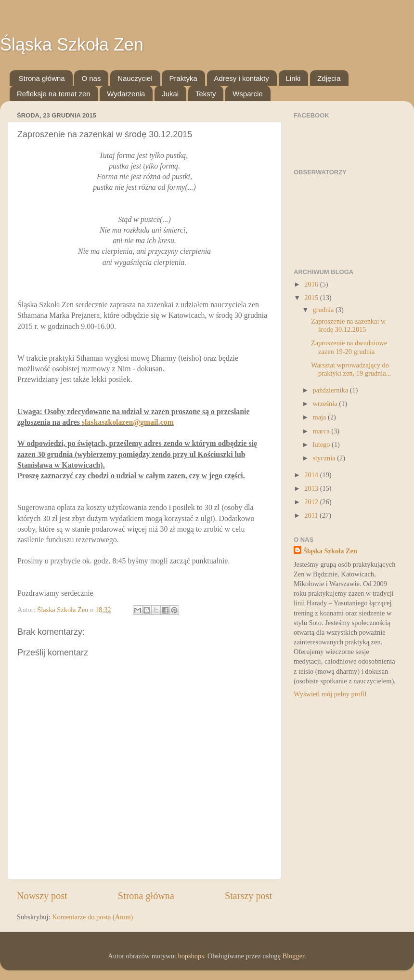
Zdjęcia (329, 78)
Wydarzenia (126, 94)
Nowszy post (42, 896)
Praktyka (183, 78)
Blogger (293, 956)
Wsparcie (248, 94)
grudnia (324, 310)
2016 (312, 284)
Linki (293, 78)
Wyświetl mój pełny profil (330, 694)
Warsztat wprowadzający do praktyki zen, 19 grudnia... (351, 369)
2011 (312, 515)
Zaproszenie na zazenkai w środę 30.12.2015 (348, 325)
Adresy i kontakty (242, 78)
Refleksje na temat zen (54, 94)
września (326, 404)
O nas (91, 78)
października (331, 390)
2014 (312, 475)
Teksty (206, 94)
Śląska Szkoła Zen (72, 45)
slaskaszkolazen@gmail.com (128, 422)
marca (322, 431)
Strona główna (42, 78)
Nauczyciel (135, 78)
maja (321, 417)
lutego (323, 444)
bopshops (191, 956)
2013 (312, 488)
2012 (312, 502)
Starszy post (248, 896)
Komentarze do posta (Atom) (92, 917)
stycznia (325, 458)
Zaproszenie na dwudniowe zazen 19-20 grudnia (349, 347)
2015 (312, 298)
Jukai (170, 94)
